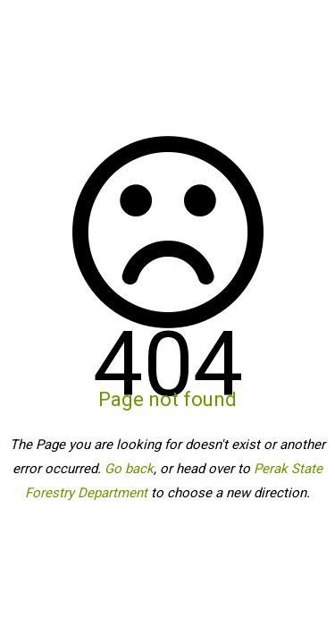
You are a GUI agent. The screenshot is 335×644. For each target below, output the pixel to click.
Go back (129, 469)
